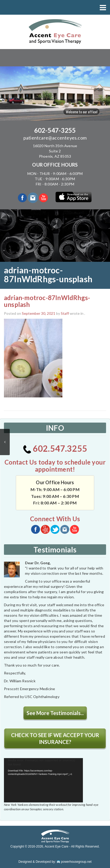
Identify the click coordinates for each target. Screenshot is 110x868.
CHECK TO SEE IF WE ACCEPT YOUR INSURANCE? (55, 738)
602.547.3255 (55, 448)
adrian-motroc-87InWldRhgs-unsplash (47, 301)
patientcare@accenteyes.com (55, 138)
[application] (43, 780)
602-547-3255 (55, 130)
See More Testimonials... (55, 713)
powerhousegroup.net (74, 862)
